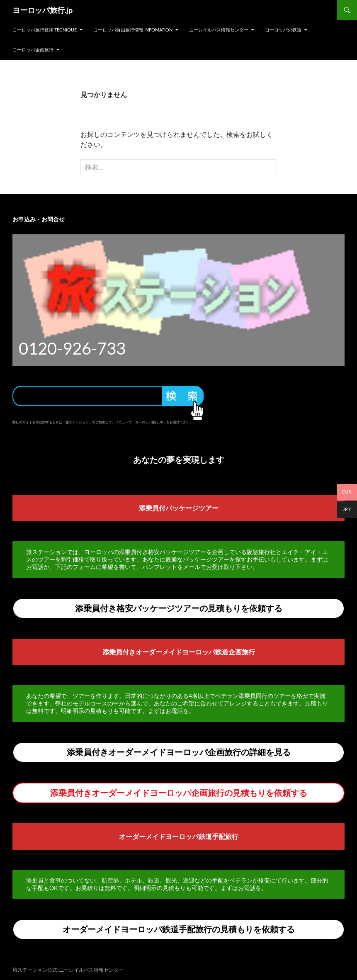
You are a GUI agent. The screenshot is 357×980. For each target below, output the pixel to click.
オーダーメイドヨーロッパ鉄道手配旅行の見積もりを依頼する (179, 929)
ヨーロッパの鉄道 (283, 30)
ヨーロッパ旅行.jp (42, 10)
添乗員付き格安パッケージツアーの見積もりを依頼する (179, 608)
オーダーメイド (142, 836)
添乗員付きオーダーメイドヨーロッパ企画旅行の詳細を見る (179, 752)
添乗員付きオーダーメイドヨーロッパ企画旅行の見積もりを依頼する (179, 793)
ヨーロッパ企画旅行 (33, 50)
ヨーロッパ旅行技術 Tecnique (45, 30)
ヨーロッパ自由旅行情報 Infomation (133, 30)
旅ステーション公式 (35, 970)
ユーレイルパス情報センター (219, 30)
